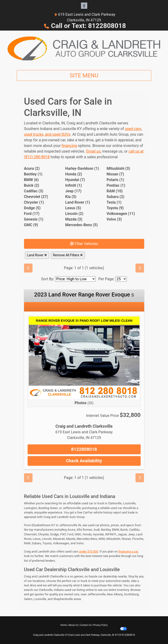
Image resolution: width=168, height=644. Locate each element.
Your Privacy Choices (112, 629)
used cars (133, 129)
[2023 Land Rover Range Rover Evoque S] (84, 358)
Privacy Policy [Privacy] (100, 625)
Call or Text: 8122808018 (89, 26)
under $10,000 (88, 551)
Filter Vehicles (84, 244)
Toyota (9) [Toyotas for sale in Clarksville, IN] (115, 208)
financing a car (128, 551)
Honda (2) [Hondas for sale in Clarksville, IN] (74, 174)
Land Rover (37, 255)
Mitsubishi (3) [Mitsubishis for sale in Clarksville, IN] (118, 168)
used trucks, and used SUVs (47, 134)
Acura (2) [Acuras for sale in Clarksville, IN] (32, 168)
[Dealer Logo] (84, 48)
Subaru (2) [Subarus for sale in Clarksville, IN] (115, 197)
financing (69, 146)
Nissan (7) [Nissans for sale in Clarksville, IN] (115, 174)
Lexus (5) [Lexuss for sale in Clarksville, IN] (73, 208)
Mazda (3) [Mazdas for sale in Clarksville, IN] (74, 219)
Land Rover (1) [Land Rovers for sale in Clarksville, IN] (78, 202)
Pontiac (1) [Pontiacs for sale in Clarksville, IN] (116, 185)
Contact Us (86, 625)
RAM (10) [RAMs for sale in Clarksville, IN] (115, 191)
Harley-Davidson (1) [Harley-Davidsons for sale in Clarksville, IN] (82, 168)
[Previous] (28, 268)
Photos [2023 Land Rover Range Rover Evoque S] (84, 403)
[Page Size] (121, 279)
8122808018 (84, 449)
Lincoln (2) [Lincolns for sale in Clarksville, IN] (74, 214)
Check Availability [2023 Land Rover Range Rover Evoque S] (84, 461)
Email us (93, 151)
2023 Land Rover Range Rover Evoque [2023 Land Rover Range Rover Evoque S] (84, 295)
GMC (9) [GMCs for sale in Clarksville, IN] (31, 225)
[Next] (140, 268)
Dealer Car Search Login (54, 629)
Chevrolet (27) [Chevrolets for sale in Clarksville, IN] (36, 197)
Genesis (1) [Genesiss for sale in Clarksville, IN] (34, 219)
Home (64, 625)
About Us (73, 625)
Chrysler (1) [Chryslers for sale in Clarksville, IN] (34, 202)
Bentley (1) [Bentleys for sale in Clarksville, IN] (33, 174)
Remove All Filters (68, 255)
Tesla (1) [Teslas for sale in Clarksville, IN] (114, 202)
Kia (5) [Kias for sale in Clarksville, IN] (71, 197)
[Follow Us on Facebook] (84, 6)
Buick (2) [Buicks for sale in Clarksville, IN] (32, 185)
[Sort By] (75, 279)
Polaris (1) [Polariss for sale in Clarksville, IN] (115, 180)
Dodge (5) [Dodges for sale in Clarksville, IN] (32, 208)
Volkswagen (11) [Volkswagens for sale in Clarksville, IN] (121, 214)
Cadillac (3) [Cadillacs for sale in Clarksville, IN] (34, 191)
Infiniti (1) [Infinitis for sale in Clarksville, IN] (74, 185)
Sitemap (90, 629)
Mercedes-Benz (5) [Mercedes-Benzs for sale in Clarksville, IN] (82, 225)
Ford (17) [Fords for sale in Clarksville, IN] (32, 214)
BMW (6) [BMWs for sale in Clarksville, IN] (31, 180)
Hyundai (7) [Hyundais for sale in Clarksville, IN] (75, 180)
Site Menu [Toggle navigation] (84, 75)
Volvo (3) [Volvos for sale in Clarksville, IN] (114, 219)
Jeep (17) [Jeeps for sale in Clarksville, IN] (73, 191)
